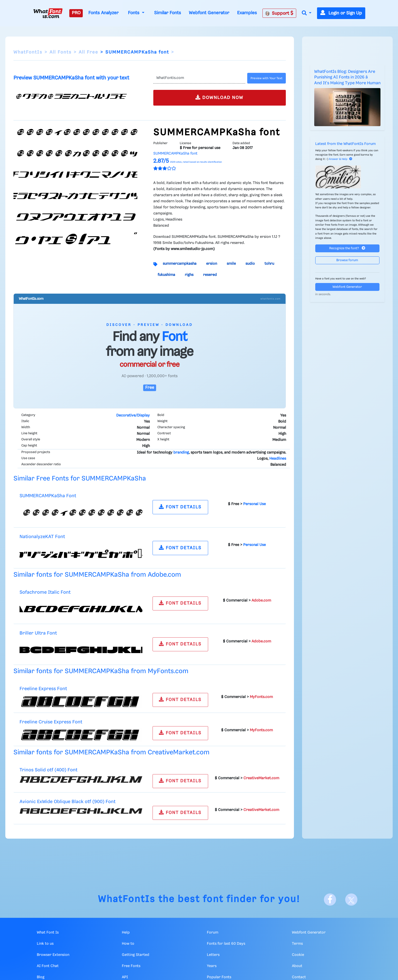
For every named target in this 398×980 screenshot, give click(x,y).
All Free (88, 52)
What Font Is (48, 933)
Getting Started (136, 955)
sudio (250, 264)
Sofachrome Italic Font (45, 592)
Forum (213, 933)
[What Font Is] (48, 13)
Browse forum (347, 260)
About (297, 966)
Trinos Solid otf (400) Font (48, 770)
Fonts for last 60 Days (226, 944)
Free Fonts (131, 966)
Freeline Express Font (43, 689)
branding (181, 453)
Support (279, 13)
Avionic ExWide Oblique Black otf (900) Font (68, 802)
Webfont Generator (209, 13)
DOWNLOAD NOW (219, 97)
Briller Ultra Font (38, 633)
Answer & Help (341, 159)
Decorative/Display (133, 416)
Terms (297, 944)
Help (126, 933)
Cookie (298, 955)
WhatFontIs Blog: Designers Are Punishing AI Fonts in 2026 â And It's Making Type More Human (347, 77)
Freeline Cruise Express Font (51, 722)
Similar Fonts (168, 13)
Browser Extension (53, 955)
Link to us (45, 944)
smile (231, 264)
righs (189, 275)
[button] (307, 13)
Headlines (278, 459)
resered (210, 275)
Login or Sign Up (341, 13)
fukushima (166, 275)
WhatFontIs (28, 52)
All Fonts (61, 52)
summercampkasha (180, 264)
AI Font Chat (48, 966)
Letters (213, 955)
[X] (351, 900)
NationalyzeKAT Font (42, 537)
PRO (76, 13)
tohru (269, 264)
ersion (212, 264)
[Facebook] (330, 900)
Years (212, 966)
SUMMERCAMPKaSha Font (48, 496)
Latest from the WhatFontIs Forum (345, 144)
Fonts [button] (134, 13)
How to (128, 944)
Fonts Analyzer (103, 13)
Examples (247, 13)
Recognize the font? (347, 248)
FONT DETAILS (180, 507)
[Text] (199, 78)
